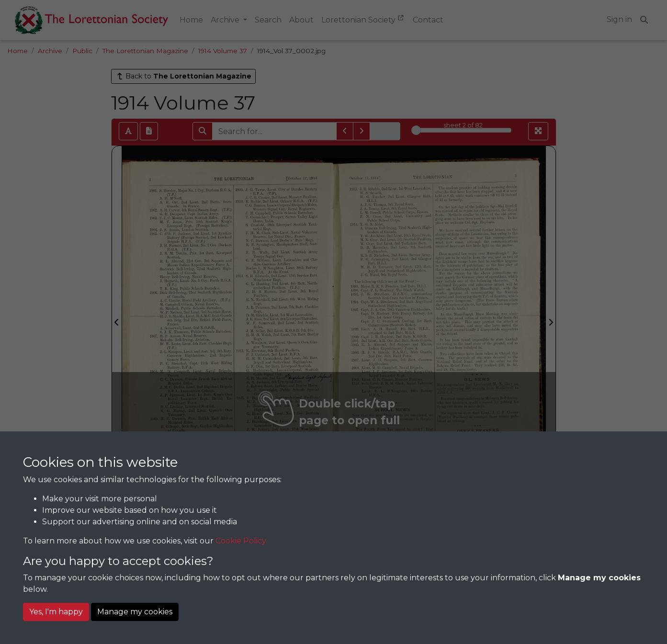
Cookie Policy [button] (241, 541)
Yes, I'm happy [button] (56, 612)
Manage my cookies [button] (135, 612)
